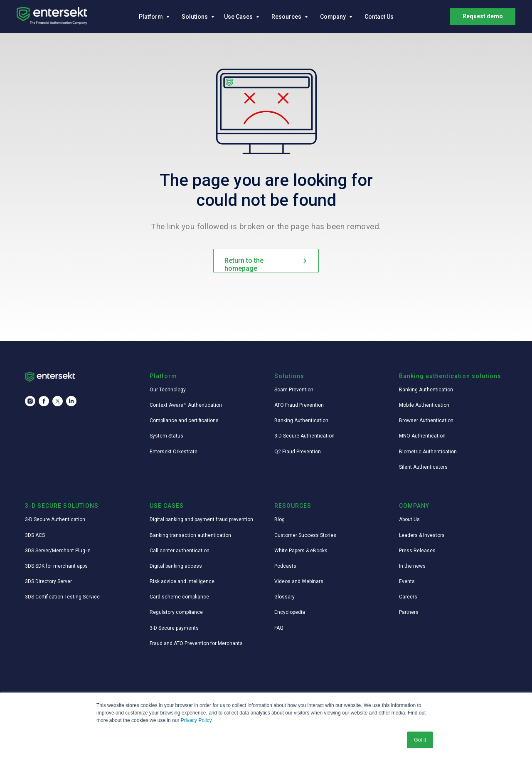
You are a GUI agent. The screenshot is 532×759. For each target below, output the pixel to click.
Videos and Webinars (299, 581)
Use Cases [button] (239, 17)
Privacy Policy (196, 720)
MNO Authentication (422, 436)
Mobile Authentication (424, 405)
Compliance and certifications (184, 420)
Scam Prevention (294, 390)
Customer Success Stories (305, 535)
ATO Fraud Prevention (299, 405)
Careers (408, 597)
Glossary (284, 597)
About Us (409, 519)
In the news (412, 566)
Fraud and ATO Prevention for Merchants (196, 643)
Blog (280, 519)
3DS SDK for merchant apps (56, 566)
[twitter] (58, 401)
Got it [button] (420, 740)
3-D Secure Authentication (304, 436)
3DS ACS (35, 535)
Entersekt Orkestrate (174, 452)
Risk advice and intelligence (182, 581)
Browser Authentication (426, 420)
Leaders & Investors (422, 535)
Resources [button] (287, 17)
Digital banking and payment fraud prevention (201, 519)
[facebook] (44, 401)
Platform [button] (151, 17)
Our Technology (168, 390)
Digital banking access (176, 566)
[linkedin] (71, 401)
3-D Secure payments (174, 628)
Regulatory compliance (176, 612)
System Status (166, 436)
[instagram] (30, 401)
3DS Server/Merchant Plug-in (58, 551)
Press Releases (417, 551)
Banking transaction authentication (190, 535)
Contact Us (379, 17)
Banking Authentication (301, 420)
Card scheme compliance (179, 597)
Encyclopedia (290, 612)
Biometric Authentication (428, 452)
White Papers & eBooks (301, 551)
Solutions (195, 17)
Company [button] (334, 17)
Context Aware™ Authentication (186, 405)
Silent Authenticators (423, 467)
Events (407, 581)
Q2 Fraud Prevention (298, 452)
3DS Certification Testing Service (62, 597)
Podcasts (285, 566)
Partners (409, 612)
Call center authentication (180, 551)
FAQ (279, 628)
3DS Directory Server (48, 581)
